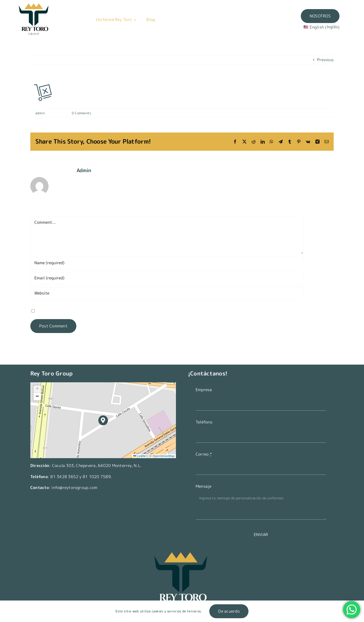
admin (40, 113)
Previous (325, 60)
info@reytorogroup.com (74, 487)
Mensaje (204, 486)
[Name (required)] (167, 263)
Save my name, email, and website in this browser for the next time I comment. (111, 310)
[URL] (167, 293)
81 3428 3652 (64, 477)
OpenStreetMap (164, 456)
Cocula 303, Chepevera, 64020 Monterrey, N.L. (97, 465)
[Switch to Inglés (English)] (325, 27)
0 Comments (81, 113)
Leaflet (140, 456)
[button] (103, 420)
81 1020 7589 (97, 477)
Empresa (204, 390)
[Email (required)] (167, 278)
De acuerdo (229, 611)
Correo (204, 454)
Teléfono (204, 422)
